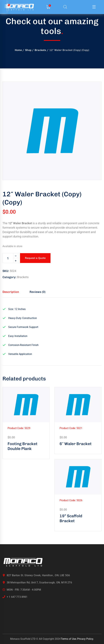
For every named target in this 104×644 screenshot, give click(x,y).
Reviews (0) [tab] (37, 292)
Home (18, 50)
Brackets (40, 50)
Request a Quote (35, 258)
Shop (28, 50)
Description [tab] (11, 292)
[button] (93, 90)
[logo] (23, 562)
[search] (65, 7)
